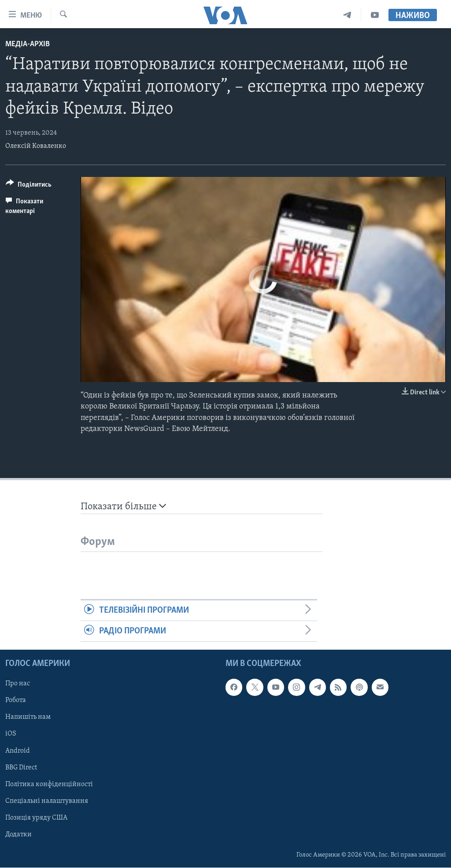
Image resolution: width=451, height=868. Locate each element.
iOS (11, 734)
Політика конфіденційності (49, 784)
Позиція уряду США (36, 818)
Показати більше (123, 506)
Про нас (18, 684)
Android (18, 751)
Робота (16, 701)
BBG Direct (21, 768)
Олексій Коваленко (36, 146)
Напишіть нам (28, 717)
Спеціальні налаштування (47, 801)
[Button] (29, 186)
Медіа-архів (28, 44)
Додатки (18, 835)
